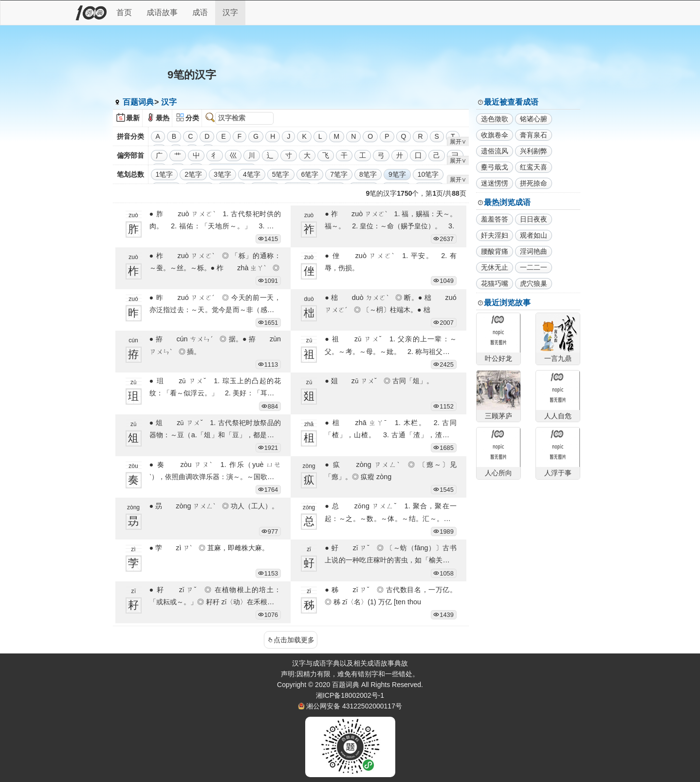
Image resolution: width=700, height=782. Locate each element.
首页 (124, 12)
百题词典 (138, 102)
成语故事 (162, 12)
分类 (192, 118)
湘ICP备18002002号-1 (350, 695)
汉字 (230, 12)
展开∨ (458, 142)
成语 (200, 12)
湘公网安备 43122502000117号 (354, 706)
